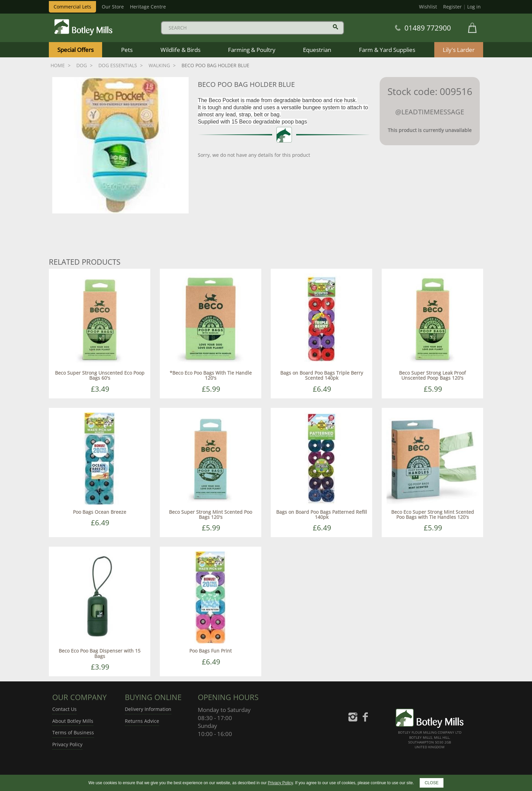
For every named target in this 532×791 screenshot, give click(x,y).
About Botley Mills (73, 721)
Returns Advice (142, 721)
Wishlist (428, 7)
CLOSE (432, 783)
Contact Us (64, 709)
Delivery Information (148, 709)
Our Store (113, 7)
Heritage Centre (148, 7)
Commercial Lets (72, 7)
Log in (474, 7)
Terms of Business (73, 732)
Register (452, 7)
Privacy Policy (67, 744)
